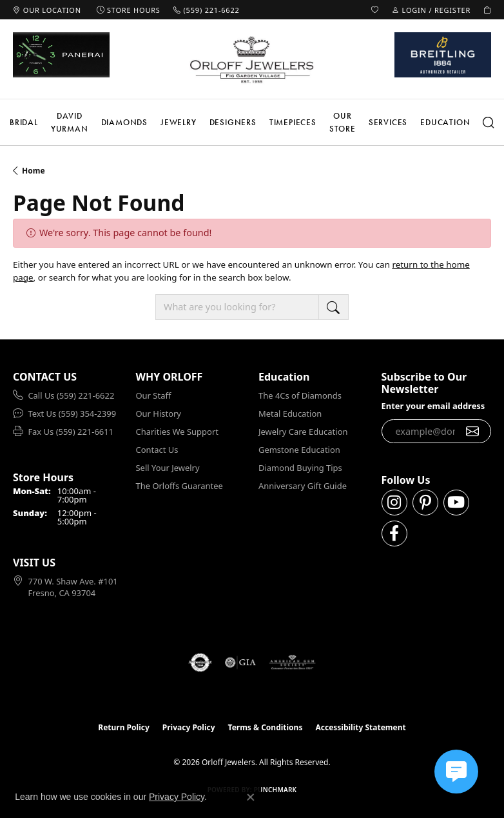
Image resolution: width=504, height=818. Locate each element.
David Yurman (70, 122)
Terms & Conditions (266, 727)
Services (388, 122)
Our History (159, 414)
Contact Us (157, 450)
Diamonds (124, 122)
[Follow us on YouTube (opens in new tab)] (456, 503)
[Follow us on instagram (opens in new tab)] (394, 503)
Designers (233, 122)
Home (34, 171)
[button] (375, 10)
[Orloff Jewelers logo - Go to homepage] (252, 59)
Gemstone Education (299, 450)
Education (445, 122)
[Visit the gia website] (240, 663)
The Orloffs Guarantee (179, 486)
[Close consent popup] (251, 797)
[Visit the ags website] (293, 663)
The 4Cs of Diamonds (300, 395)
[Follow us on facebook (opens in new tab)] (394, 534)
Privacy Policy (189, 727)
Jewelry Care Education (303, 432)
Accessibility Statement (360, 727)
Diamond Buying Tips (300, 468)
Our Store (343, 122)
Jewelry (179, 122)
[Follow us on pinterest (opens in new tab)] (425, 503)
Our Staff (154, 395)
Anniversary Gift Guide (303, 486)
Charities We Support (177, 432)
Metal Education (290, 414)
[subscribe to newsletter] (473, 432)
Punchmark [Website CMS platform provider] (276, 790)
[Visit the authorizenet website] (200, 663)
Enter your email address (433, 406)
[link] (47, 10)
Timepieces (293, 122)
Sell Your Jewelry (168, 468)
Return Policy (124, 727)
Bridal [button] (24, 122)
